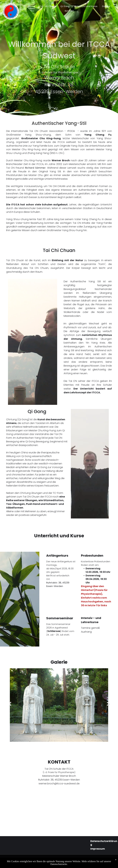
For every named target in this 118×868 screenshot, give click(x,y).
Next (108, 706)
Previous (10, 706)
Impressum (98, 849)
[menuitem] (32, 6)
